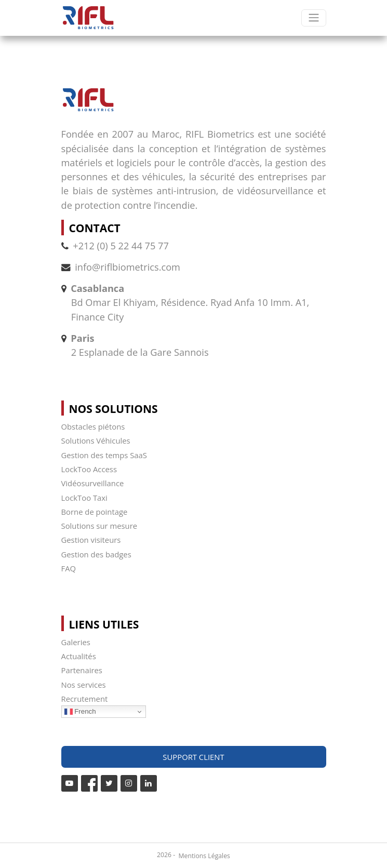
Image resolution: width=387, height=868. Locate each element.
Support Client (193, 757)
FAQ (69, 568)
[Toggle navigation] (313, 18)
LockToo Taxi (84, 498)
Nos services (84, 685)
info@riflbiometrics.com (128, 267)
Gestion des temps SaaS (104, 455)
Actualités (79, 656)
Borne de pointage (95, 512)
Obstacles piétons (93, 426)
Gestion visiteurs (91, 540)
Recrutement (85, 699)
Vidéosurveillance (93, 483)
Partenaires (82, 670)
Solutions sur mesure (99, 526)
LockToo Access (89, 469)
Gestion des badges (96, 554)
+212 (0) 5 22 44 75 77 (115, 246)
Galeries (76, 642)
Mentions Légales (204, 856)
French (80, 712)
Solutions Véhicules (96, 440)
